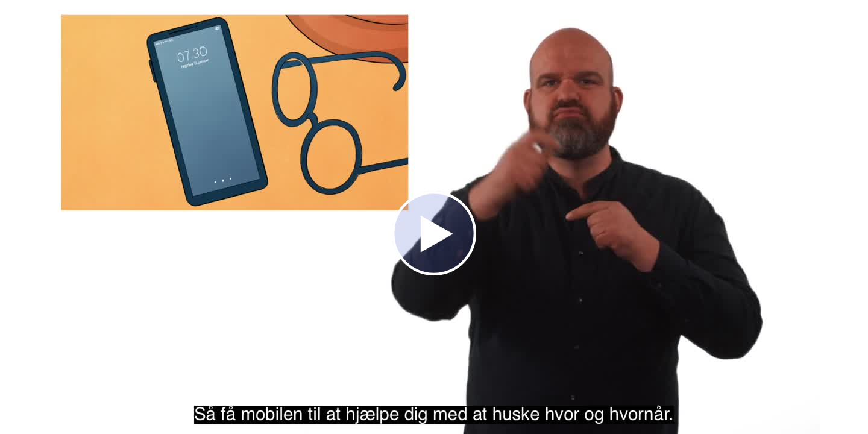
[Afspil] (434, 272)
